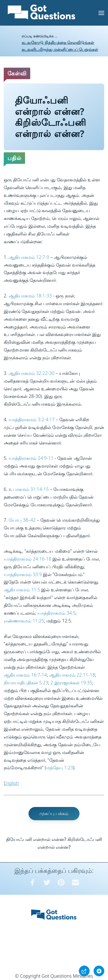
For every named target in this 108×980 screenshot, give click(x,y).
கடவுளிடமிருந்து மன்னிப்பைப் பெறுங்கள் (60, 49)
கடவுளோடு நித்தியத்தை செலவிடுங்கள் (58, 42)
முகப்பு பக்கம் (54, 813)
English (11, 783)
